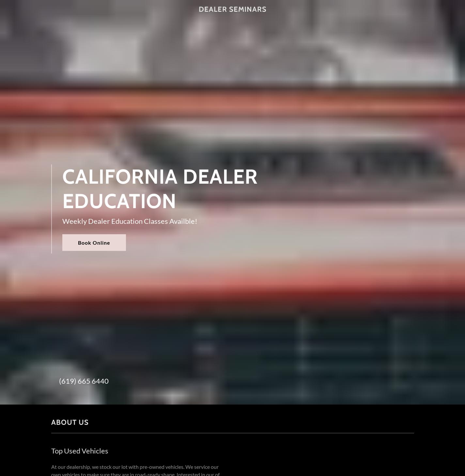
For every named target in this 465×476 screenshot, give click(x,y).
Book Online (94, 243)
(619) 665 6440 (84, 381)
